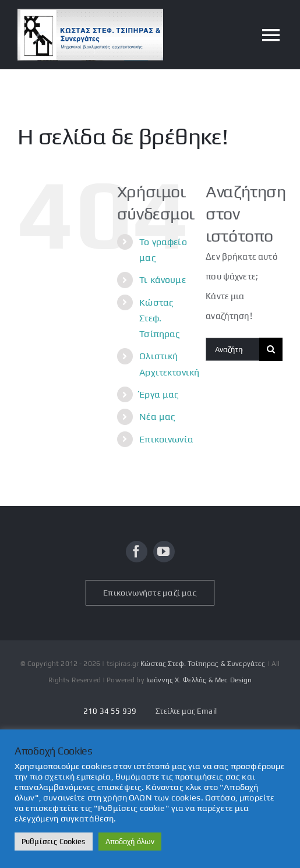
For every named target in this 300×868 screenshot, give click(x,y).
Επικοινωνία (166, 439)
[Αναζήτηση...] (232, 349)
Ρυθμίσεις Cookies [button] (54, 842)
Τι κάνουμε (163, 280)
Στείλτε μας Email (186, 711)
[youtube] (164, 552)
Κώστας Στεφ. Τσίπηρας (160, 318)
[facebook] (137, 552)
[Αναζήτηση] (271, 349)
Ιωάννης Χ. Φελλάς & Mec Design (199, 680)
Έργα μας (159, 394)
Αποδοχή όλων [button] (130, 842)
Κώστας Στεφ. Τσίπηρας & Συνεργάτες (203, 664)
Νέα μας (157, 417)
